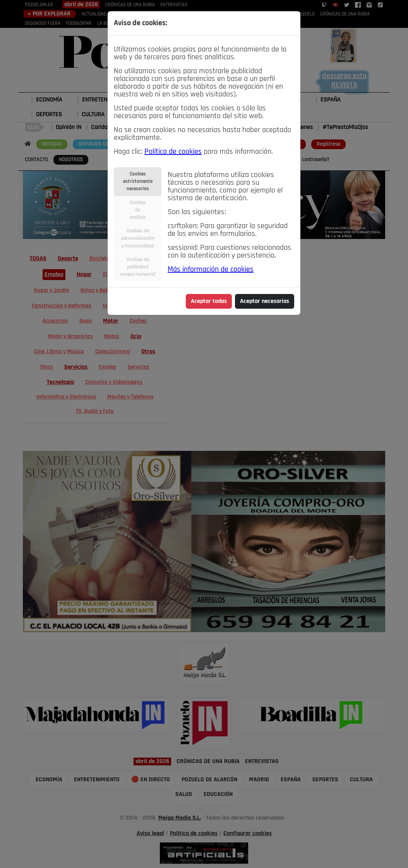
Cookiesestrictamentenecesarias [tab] (138, 181)
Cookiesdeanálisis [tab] (138, 210)
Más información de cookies (211, 270)
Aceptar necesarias (265, 301)
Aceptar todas (209, 301)
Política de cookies (173, 152)
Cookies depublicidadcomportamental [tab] (138, 267)
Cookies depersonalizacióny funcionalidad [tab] (138, 238)
